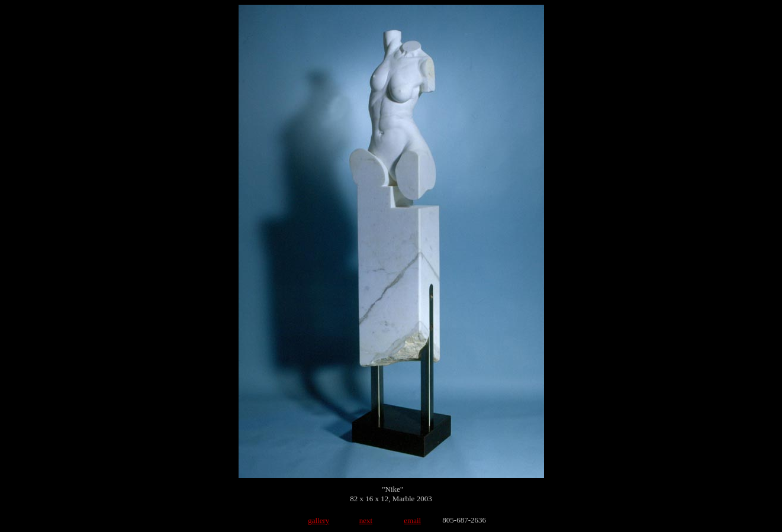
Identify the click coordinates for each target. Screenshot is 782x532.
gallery (318, 520)
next (366, 520)
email (412, 520)
